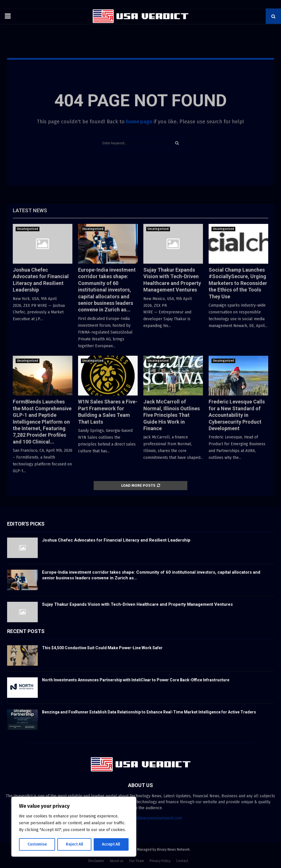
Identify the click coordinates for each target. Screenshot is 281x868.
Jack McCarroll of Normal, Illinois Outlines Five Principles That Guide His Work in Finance (172, 415)
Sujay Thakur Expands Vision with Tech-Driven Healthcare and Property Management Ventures (137, 604)
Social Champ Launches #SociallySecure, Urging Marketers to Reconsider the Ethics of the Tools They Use (238, 283)
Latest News (30, 210)
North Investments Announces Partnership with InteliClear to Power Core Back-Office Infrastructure (136, 680)
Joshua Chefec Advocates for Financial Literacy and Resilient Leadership (116, 540)
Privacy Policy (160, 861)
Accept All (111, 844)
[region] (74, 827)
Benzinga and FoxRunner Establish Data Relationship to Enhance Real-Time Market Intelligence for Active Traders (149, 712)
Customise (37, 844)
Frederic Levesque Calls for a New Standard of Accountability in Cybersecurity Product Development (237, 415)
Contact (182, 861)
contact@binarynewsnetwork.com (151, 818)
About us (117, 861)
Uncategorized (28, 229)
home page (139, 122)
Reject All (74, 844)
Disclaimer (96, 861)
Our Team (137, 861)
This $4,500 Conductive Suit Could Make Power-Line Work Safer (102, 648)
